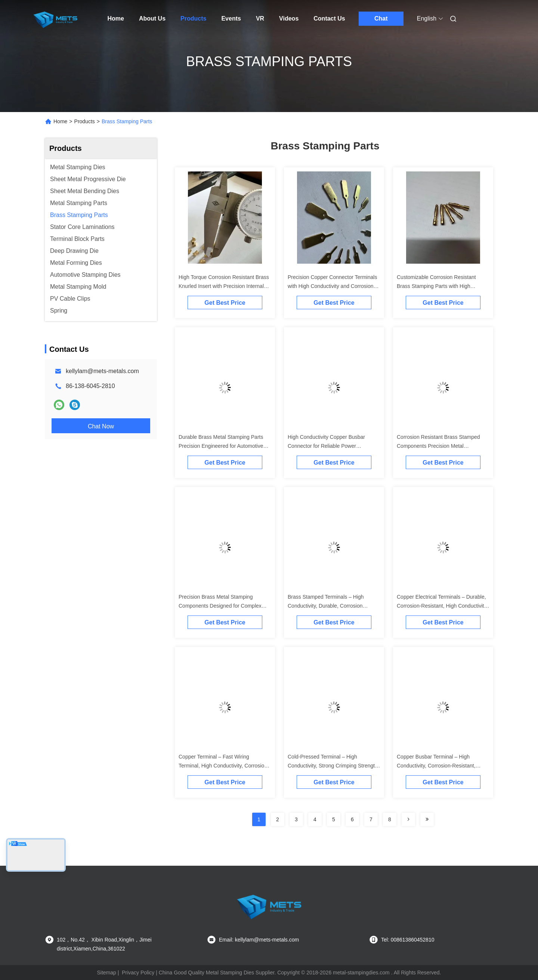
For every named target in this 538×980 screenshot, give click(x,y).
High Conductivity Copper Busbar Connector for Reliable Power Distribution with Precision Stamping (329, 446)
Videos (289, 18)
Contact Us (329, 18)
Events (231, 18)
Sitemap (106, 973)
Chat (381, 18)
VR (260, 18)
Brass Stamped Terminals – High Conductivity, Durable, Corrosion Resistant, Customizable (326, 606)
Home (116, 18)
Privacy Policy (138, 973)
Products (193, 18)
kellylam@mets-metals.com (102, 371)
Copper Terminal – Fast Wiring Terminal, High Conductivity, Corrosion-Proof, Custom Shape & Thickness (224, 766)
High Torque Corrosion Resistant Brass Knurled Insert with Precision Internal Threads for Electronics (224, 286)
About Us (152, 18)
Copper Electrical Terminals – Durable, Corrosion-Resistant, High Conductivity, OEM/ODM (442, 606)
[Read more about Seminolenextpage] (408, 819)
